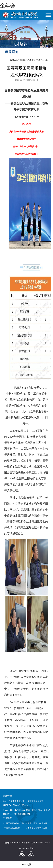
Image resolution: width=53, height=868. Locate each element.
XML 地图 (26, 865)
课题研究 (40, 60)
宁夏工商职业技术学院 (14, 823)
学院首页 (22, 60)
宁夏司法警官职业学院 (37, 828)
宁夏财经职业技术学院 (37, 823)
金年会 (8, 6)
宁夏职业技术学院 (12, 828)
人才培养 (31, 60)
